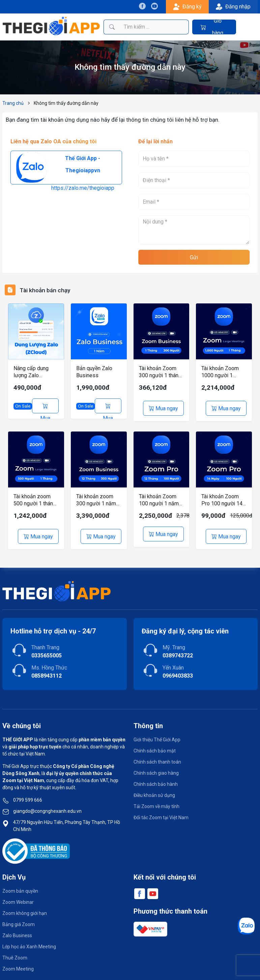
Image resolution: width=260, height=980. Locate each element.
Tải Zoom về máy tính (156, 802)
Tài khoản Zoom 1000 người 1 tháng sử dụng (220, 372)
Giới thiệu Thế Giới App (157, 735)
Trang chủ (13, 103)
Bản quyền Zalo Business (94, 372)
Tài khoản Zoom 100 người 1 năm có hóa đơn (159, 498)
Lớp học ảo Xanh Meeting (29, 942)
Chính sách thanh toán (157, 757)
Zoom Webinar (18, 897)
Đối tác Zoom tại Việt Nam (161, 813)
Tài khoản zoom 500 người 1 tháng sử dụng (35, 498)
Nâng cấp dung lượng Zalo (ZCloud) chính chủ (35, 372)
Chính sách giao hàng (156, 768)
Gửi (194, 257)
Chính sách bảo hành (156, 779)
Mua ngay (45, 408)
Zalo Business (17, 931)
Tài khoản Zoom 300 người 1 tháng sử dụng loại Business (160, 372)
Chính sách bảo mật (155, 746)
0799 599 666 (28, 795)
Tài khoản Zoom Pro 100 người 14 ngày (222, 498)
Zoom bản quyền (20, 886)
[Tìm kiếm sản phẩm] (154, 27)
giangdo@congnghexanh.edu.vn (47, 806)
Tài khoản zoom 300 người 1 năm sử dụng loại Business (96, 498)
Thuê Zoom (15, 953)
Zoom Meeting (18, 964)
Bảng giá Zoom (19, 920)
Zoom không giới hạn (25, 909)
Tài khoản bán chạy (49, 290)
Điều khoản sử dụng (154, 791)
